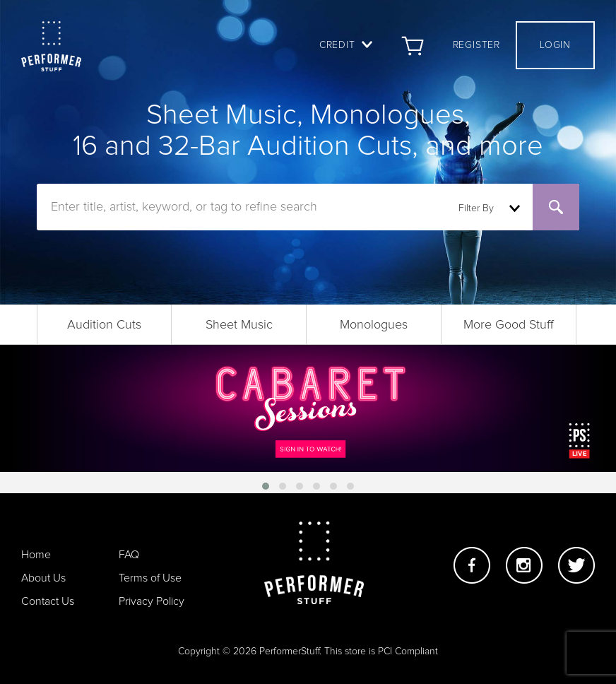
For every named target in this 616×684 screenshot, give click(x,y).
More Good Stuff (509, 325)
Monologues (374, 325)
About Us (43, 578)
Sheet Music (239, 325)
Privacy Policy (152, 601)
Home (36, 555)
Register (476, 45)
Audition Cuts (104, 325)
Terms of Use (150, 578)
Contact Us (48, 601)
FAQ (129, 555)
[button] (266, 486)
